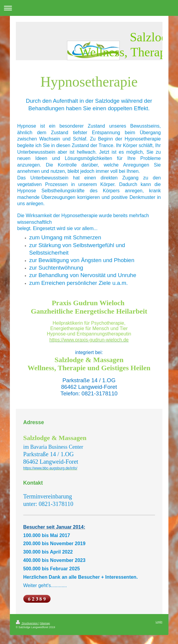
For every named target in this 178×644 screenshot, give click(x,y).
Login (159, 622)
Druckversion (27, 623)
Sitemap (45, 623)
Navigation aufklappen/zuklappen (89, 8)
